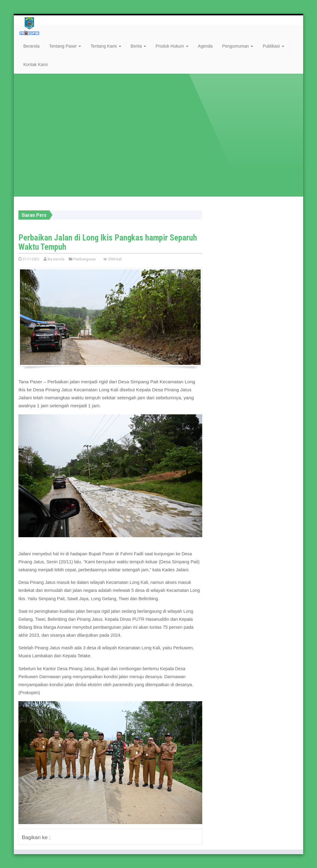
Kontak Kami (35, 65)
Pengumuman (238, 46)
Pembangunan (82, 259)
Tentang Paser (65, 46)
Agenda (205, 46)
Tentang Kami (106, 46)
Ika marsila (54, 259)
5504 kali (112, 259)
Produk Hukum (172, 46)
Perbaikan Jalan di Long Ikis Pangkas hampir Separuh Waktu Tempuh (108, 242)
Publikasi (273, 46)
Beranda (31, 46)
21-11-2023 (29, 259)
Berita (138, 46)
